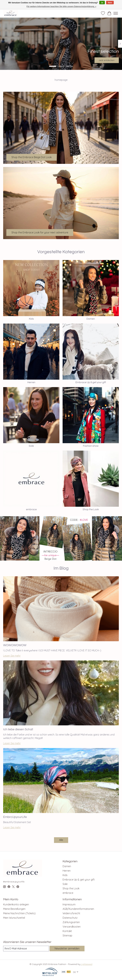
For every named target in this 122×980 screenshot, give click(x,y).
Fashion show (91, 446)
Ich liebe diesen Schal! (18, 729)
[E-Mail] (26, 949)
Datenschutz (70, 918)
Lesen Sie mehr (12, 656)
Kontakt (67, 931)
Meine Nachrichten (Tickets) (19, 913)
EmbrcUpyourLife (15, 817)
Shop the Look (91, 509)
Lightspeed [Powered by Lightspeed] (87, 964)
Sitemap (67, 935)
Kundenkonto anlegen (16, 904)
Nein (110, 3)
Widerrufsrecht (71, 913)
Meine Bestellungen (14, 909)
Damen (91, 319)
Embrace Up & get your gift (91, 382)
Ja (102, 3)
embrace (31, 509)
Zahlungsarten (71, 922)
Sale (31, 446)
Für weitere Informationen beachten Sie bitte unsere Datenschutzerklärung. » (61, 6)
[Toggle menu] (116, 13)
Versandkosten (72, 927)
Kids (31, 319)
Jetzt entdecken (107, 60)
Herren (31, 382)
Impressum (69, 904)
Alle (61, 840)
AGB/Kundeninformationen (78, 909)
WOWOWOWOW (15, 645)
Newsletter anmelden (67, 948)
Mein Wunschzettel (14, 918)
